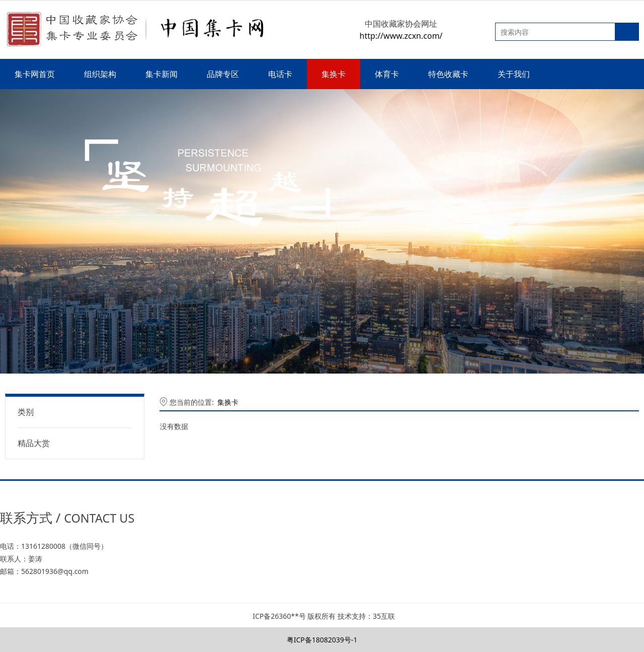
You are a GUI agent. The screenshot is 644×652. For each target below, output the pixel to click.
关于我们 (514, 74)
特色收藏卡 (448, 74)
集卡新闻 (162, 74)
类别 (26, 412)
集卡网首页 (35, 74)
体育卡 (387, 74)
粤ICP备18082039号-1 (322, 640)
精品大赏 (34, 443)
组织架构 (100, 74)
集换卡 (334, 74)
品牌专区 (223, 74)
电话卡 (280, 74)
